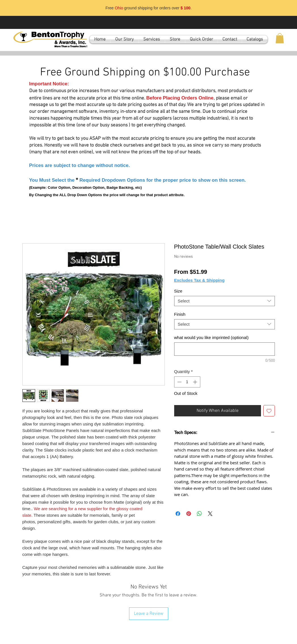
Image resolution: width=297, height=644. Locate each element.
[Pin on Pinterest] (189, 514)
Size (178, 291)
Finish (180, 314)
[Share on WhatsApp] (199, 514)
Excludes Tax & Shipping (199, 280)
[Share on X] (210, 514)
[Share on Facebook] (178, 514)
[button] (280, 38)
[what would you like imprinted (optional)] (225, 349)
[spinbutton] (187, 382)
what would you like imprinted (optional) (211, 337)
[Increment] (196, 382)
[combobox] (225, 301)
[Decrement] (179, 382)
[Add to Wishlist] (269, 411)
